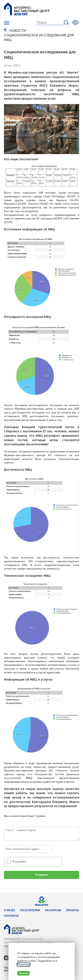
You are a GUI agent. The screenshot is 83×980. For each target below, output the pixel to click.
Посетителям (30, 910)
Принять (23, 973)
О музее (10, 910)
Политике (24, 965)
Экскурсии (53, 910)
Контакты (11, 916)
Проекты (72, 910)
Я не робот (19, 862)
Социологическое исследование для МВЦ (39, 38)
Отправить (41, 875)
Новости (18, 31)
